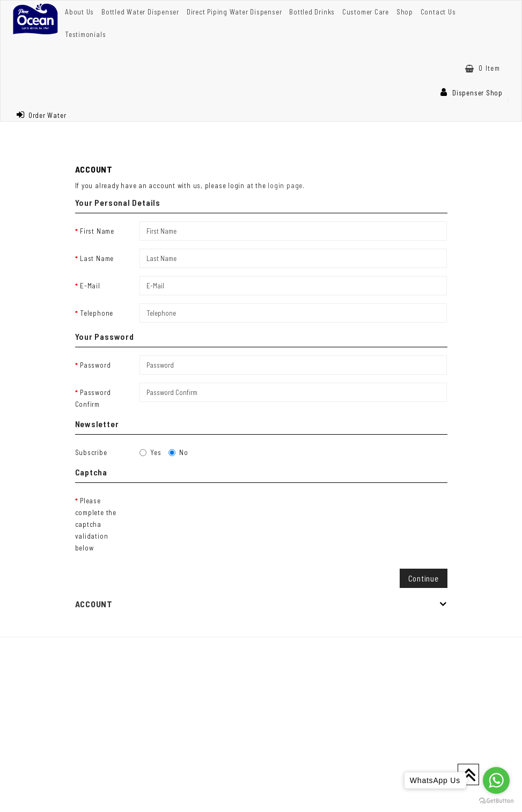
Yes (150, 452)
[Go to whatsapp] (496, 780)
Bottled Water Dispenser (140, 12)
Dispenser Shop (472, 93)
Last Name (97, 258)
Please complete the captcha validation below (96, 524)
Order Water (41, 115)
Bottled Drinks (312, 12)
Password (95, 365)
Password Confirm (93, 398)
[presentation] (221, 512)
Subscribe (91, 452)
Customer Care (366, 12)
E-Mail (90, 286)
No (178, 452)
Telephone (97, 313)
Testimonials (85, 34)
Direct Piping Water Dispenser (234, 12)
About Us (79, 12)
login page (285, 185)
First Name (97, 231)
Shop (405, 12)
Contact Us (438, 12)
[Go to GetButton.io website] (496, 801)
